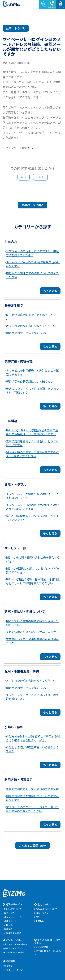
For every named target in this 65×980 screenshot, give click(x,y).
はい (24, 177)
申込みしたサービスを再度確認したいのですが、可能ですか (32, 390)
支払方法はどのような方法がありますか (31, 632)
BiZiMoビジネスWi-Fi (14, 952)
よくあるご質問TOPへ (33, 845)
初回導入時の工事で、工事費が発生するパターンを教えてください (32, 454)
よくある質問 (42, 947)
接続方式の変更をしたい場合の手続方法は (32, 789)
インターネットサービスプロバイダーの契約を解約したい (32, 697)
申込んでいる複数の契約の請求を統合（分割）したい (32, 623)
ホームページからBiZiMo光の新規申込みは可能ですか (33, 264)
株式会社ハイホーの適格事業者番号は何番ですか (32, 641)
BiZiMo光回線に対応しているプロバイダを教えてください (33, 570)
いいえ (40, 177)
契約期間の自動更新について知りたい (30, 381)
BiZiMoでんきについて (47, 909)
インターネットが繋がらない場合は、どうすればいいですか (32, 496)
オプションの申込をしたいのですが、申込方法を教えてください (32, 253)
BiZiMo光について (13, 909)
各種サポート (10, 921)
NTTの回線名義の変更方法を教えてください (32, 317)
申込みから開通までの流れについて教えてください (32, 275)
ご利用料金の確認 (12, 933)
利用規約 (8, 929)
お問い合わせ (10, 925)
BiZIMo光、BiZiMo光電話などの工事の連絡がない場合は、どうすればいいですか (32, 432)
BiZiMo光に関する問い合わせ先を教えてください (33, 559)
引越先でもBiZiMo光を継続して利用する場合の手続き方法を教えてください (33, 738)
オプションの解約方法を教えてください (31, 326)
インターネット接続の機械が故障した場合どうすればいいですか (32, 507)
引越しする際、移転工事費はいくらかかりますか (32, 749)
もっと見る (50, 291)
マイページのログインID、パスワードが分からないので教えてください (32, 809)
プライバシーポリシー (15, 970)
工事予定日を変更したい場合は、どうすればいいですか (32, 443)
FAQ (38, 917)
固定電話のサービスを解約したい (27, 333)
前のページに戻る (33, 205)
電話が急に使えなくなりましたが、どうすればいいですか (32, 518)
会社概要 (8, 966)
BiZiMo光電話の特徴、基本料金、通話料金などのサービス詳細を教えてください (33, 581)
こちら (29, 148)
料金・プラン (10, 913)
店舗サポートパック (14, 948)
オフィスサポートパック (16, 944)
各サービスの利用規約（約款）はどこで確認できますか (32, 372)
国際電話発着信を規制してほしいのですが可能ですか (32, 798)
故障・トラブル (16, 28)
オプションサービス (14, 917)
